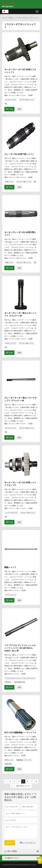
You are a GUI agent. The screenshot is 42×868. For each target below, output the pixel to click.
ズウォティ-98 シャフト (26, 100)
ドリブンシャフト (11, 595)
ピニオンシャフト (11, 100)
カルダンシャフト (11, 343)
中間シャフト (9, 263)
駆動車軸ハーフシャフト (24, 760)
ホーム (4, 18)
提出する (10, 843)
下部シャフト (9, 182)
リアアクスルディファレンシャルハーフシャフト (20, 678)
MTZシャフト (9, 760)
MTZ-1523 (8, 764)
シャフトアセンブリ (11, 513)
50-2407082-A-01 (20, 682)
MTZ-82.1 (8, 682)
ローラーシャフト (11, 428)
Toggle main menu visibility (37, 11)
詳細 (19, 109)
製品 (11, 18)
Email (9, 109)
